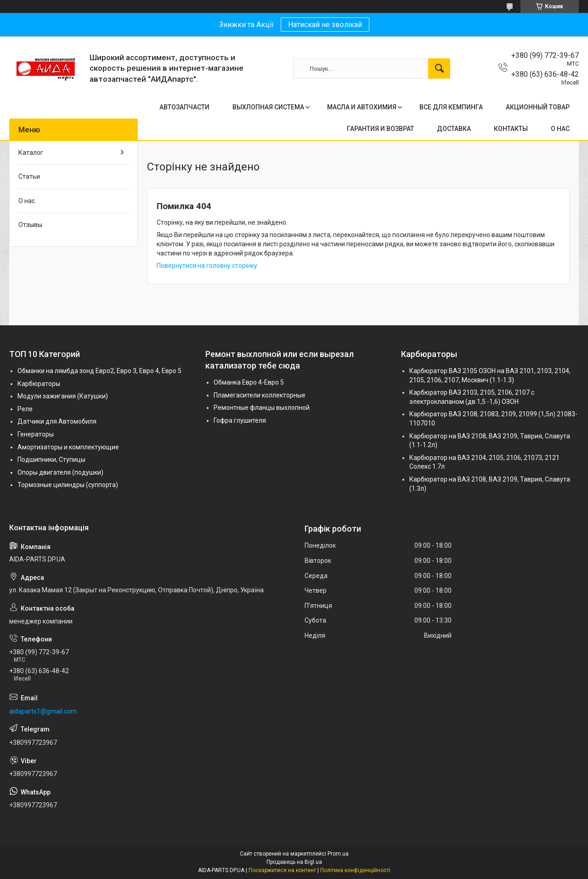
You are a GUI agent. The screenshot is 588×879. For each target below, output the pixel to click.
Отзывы (30, 225)
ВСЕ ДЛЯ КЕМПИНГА (451, 107)
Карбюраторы (39, 384)
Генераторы (36, 434)
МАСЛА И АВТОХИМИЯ (362, 107)
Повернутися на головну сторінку (207, 266)
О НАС (560, 129)
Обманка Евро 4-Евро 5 (249, 382)
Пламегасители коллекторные (260, 395)
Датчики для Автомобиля (57, 421)
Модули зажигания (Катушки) (63, 396)
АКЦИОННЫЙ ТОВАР (538, 107)
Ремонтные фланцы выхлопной (262, 408)
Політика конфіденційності (355, 870)
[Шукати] (439, 68)
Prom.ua (338, 854)
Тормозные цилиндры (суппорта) (68, 485)
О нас (27, 201)
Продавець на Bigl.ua (294, 862)
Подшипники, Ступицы (51, 459)
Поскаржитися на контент (282, 870)
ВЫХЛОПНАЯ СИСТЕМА (268, 107)
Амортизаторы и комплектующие (68, 447)
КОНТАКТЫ (511, 129)
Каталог (31, 153)
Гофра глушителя (240, 420)
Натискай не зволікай (325, 25)
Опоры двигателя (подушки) (60, 472)
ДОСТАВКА (454, 129)
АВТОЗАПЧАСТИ (184, 107)
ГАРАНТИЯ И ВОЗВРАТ (380, 129)
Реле (25, 409)
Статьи (29, 176)
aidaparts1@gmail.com (43, 711)
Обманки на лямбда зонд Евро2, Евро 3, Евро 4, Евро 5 (99, 371)
